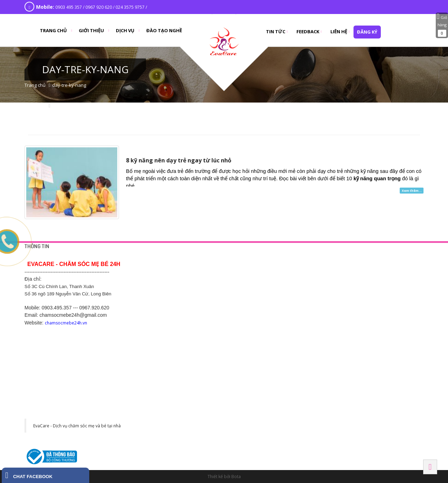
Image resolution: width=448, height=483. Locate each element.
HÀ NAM (169, 404)
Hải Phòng (348, 364)
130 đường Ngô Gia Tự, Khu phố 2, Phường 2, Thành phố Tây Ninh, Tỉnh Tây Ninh (282, 426)
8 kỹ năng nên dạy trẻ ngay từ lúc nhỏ (179, 160)
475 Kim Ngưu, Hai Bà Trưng (363, 305)
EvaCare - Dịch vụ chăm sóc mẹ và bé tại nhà (77, 426)
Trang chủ (35, 85)
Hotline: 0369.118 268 (180, 354)
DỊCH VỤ (257, 258)
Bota (236, 477)
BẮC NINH (346, 323)
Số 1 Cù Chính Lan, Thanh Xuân (366, 280)
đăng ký (367, 32)
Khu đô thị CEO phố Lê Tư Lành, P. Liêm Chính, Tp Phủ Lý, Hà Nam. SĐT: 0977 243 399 (196, 426)
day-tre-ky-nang (69, 85)
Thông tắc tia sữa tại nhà (271, 280)
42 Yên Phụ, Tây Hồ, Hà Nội (362, 272)
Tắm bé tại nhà (262, 272)
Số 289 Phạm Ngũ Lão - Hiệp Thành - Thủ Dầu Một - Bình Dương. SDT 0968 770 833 (284, 346)
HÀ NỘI (343, 258)
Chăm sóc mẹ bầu (265, 288)
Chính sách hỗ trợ (177, 297)
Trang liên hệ (172, 272)
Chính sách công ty (178, 288)
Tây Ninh (258, 404)
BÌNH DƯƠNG (262, 323)
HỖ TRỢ (168, 258)
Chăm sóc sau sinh (266, 297)
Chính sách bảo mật (179, 280)
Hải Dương (173, 323)
